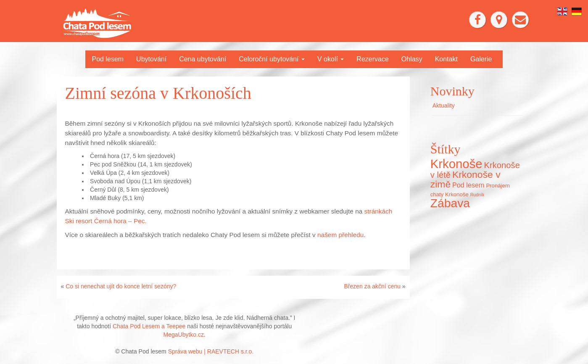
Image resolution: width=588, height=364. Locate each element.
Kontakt (446, 59)
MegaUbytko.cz (184, 335)
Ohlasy (412, 59)
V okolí (331, 59)
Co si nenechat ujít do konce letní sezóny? (121, 286)
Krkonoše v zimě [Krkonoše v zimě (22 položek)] (465, 179)
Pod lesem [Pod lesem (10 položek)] (468, 185)
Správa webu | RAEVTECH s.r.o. (211, 351)
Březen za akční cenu (372, 286)
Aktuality (444, 106)
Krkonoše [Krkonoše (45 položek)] (456, 164)
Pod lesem (108, 59)
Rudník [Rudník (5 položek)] (477, 195)
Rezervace (372, 59)
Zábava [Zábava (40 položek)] (450, 203)
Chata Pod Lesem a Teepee (149, 326)
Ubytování (151, 59)
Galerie (481, 59)
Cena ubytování (203, 59)
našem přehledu (340, 235)
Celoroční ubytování (272, 59)
